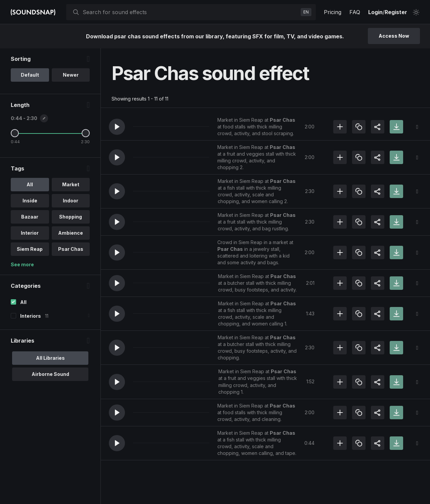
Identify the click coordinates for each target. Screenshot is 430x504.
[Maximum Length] (86, 133)
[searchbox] (190, 12)
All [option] (30, 185)
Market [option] (71, 185)
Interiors (31, 316)
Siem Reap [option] (30, 249)
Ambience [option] (71, 233)
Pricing (333, 12)
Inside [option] (30, 201)
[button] (117, 127)
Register (396, 12)
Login (375, 12)
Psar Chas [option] (71, 249)
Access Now (394, 36)
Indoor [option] (71, 201)
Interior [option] (30, 233)
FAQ (355, 12)
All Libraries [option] (50, 358)
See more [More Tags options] (22, 265)
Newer (71, 75)
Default (30, 75)
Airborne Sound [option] (50, 374)
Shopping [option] (71, 217)
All (23, 302)
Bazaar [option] (30, 217)
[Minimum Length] (15, 133)
